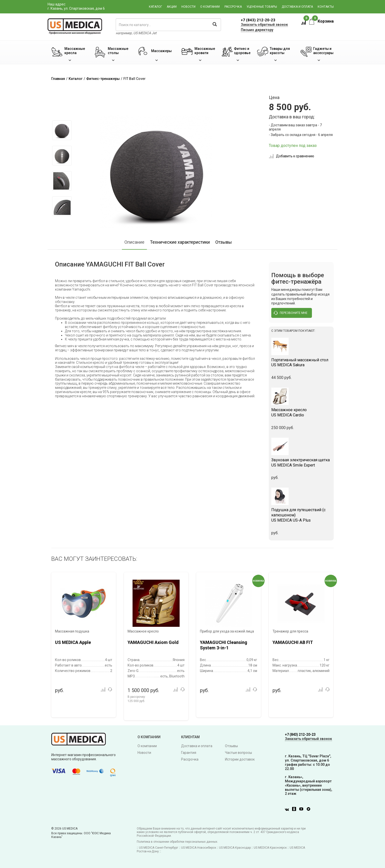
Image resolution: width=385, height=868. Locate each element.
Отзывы (224, 242)
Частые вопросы (238, 753)
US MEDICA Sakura (301, 363)
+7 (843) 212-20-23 (258, 20)
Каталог (155, 7)
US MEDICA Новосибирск (199, 848)
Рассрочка (233, 7)
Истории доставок (240, 759)
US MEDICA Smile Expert (301, 463)
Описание (134, 242)
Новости (188, 7)
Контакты (326, 7)
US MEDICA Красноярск (270, 848)
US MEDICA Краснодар (235, 848)
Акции (172, 7)
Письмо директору (257, 30)
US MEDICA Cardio (301, 412)
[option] (62, 130)
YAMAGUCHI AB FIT (293, 642)
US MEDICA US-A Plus (301, 515)
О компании (210, 7)
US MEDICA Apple (73, 642)
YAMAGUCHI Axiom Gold (153, 642)
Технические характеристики (180, 242)
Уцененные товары (262, 7)
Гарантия (189, 753)
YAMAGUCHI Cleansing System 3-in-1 (224, 645)
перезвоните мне (291, 313)
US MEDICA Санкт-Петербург (159, 848)
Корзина (321, 21)
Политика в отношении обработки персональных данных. (177, 842)
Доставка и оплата (297, 7)
